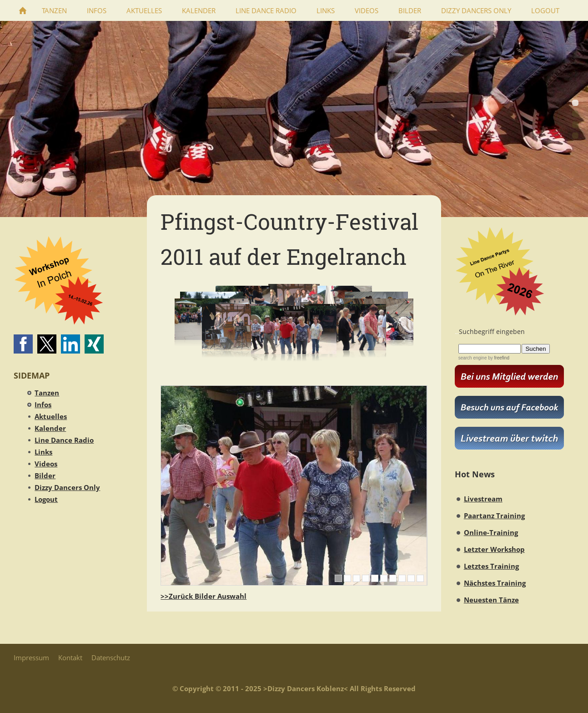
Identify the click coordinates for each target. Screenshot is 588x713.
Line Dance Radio (64, 440)
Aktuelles (51, 416)
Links (43, 452)
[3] (357, 578)
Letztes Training (491, 566)
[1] (338, 578)
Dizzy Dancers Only (67, 487)
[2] (347, 578)
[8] (402, 578)
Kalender (50, 428)
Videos (46, 464)
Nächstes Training (495, 583)
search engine (473, 358)
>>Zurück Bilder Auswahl (204, 596)
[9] (411, 578)
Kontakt (70, 657)
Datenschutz (111, 657)
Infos (43, 405)
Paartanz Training (494, 516)
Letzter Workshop (494, 549)
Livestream (483, 499)
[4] (366, 578)
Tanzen (47, 393)
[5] (375, 578)
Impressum (31, 657)
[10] (420, 578)
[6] (384, 578)
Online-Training (491, 532)
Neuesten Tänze (491, 600)
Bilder (45, 475)
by (498, 358)
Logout (46, 499)
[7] (393, 578)
